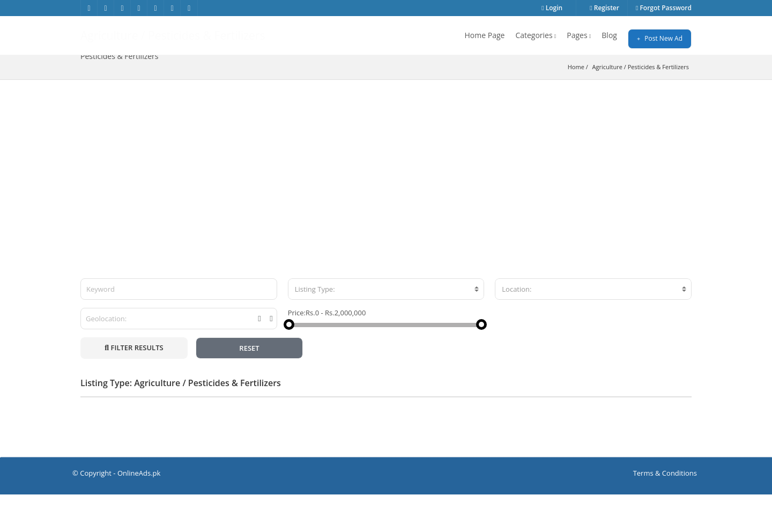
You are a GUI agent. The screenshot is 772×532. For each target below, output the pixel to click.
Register (604, 8)
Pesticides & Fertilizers (658, 104)
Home (576, 104)
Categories (536, 35)
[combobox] (386, 327)
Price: (297, 350)
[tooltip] (259, 356)
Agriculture (607, 104)
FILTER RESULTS (134, 385)
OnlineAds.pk (139, 511)
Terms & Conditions (665, 511)
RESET (249, 386)
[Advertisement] (386, 198)
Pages (579, 35)
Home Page (485, 35)
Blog (609, 35)
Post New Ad (660, 38)
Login (552, 8)
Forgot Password (664, 8)
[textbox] (386, 327)
